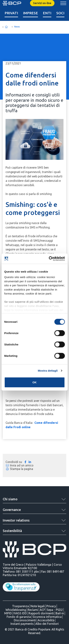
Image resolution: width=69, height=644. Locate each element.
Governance (12, 510)
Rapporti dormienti (41, 613)
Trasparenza (21, 606)
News (17, 27)
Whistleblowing (16, 610)
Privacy (51, 606)
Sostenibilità (12, 531)
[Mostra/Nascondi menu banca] (63, 3)
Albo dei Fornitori (47, 624)
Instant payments (22, 624)
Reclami (33, 610)
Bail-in (60, 613)
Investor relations (16, 520)
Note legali (38, 606)
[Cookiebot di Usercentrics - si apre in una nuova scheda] (49, 259)
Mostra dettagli (48, 371)
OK (34, 382)
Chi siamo (10, 499)
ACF (42, 610)
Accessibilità (46, 620)
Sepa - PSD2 (55, 610)
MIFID (8, 613)
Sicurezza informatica (47, 617)
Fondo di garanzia (19, 617)
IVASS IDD (20, 613)
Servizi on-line (42, 3)
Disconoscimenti (25, 620)
